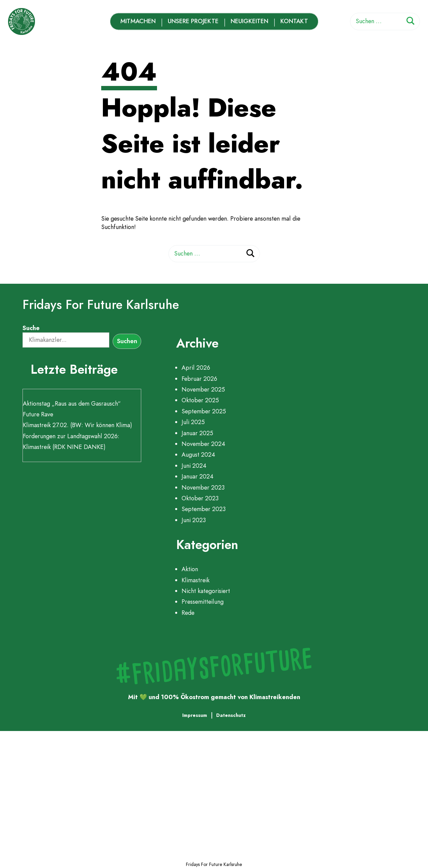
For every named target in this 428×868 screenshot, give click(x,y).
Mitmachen (138, 21)
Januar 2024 (198, 476)
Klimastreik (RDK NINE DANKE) (64, 447)
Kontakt (294, 21)
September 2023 (204, 509)
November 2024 (203, 444)
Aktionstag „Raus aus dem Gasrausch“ (72, 404)
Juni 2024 (194, 466)
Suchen (127, 341)
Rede (188, 613)
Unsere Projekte (193, 21)
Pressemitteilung (203, 602)
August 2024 (198, 455)
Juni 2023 (194, 520)
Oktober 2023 (200, 498)
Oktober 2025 (200, 400)
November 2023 (203, 488)
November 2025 (203, 390)
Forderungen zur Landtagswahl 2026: (71, 436)
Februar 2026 (199, 379)
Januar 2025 (197, 433)
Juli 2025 (193, 422)
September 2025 (204, 411)
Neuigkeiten (249, 21)
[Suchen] (411, 22)
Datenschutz (231, 715)
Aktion (190, 569)
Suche (31, 328)
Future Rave (38, 414)
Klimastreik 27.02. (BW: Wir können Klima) (77, 425)
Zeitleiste (53, 793)
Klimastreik (196, 580)
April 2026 (196, 368)
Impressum (195, 715)
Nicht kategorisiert (206, 591)
